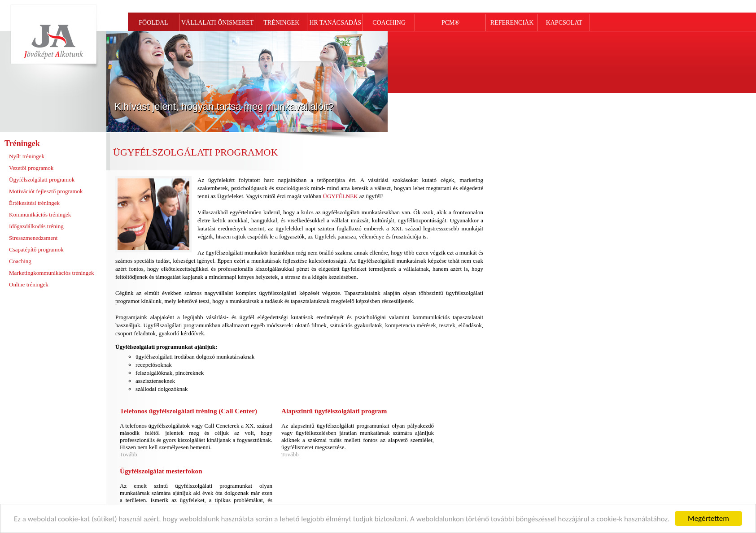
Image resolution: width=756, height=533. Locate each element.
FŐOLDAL (153, 23)
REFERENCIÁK (512, 23)
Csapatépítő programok (36, 249)
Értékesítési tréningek (34, 203)
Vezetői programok (31, 168)
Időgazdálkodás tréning (36, 226)
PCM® (450, 23)
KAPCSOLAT (564, 23)
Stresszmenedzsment (33, 238)
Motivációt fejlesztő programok (46, 191)
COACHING (389, 23)
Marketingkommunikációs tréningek (52, 273)
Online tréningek (29, 284)
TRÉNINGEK (281, 23)
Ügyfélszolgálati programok (42, 180)
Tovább (129, 454)
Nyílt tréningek (27, 156)
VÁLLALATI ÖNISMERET (217, 23)
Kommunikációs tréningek (40, 214)
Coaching (20, 261)
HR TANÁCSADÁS (335, 23)
